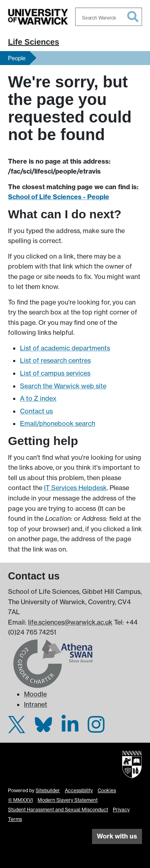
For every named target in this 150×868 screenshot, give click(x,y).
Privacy (121, 810)
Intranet (36, 704)
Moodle (35, 694)
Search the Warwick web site (63, 386)
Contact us (36, 411)
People (17, 58)
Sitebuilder (48, 790)
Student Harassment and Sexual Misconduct (58, 810)
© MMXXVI (20, 800)
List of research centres (55, 360)
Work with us (117, 836)
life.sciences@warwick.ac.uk (70, 622)
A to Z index (38, 398)
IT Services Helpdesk (75, 488)
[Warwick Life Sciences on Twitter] (17, 729)
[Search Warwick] (109, 17)
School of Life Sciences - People (59, 197)
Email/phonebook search (58, 423)
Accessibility (79, 790)
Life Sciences (34, 42)
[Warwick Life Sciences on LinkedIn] (70, 729)
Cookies (107, 790)
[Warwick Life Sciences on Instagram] (96, 729)
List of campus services (55, 373)
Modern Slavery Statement (68, 800)
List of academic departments (65, 348)
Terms (15, 819)
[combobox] (109, 17)
